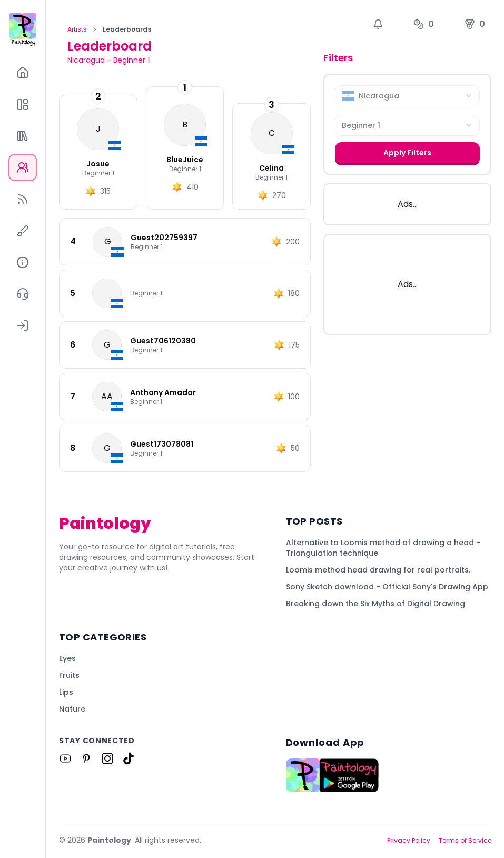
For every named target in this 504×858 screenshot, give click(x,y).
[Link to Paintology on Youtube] (65, 758)
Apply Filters (407, 153)
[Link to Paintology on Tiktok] (129, 758)
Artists (77, 29)
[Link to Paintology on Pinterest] (86, 758)
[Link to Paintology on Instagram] (107, 758)
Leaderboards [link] (127, 29)
